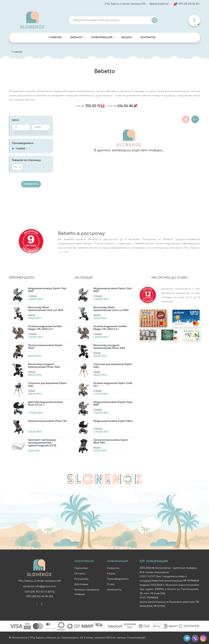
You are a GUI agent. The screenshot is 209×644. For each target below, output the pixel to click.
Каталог (76, 37)
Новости (113, 568)
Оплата (80, 574)
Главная (55, 37)
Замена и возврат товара (87, 592)
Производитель (23, 143)
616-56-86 (120, 106)
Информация (102, 37)
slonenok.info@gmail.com (39, 586)
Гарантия (81, 568)
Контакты (148, 37)
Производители (118, 579)
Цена (15, 120)
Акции (126, 37)
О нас (111, 584)
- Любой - (21, 149)
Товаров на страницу (26, 160)
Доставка (81, 584)
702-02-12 (88, 106)
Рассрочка (81, 579)
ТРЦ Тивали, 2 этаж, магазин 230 (125, 4)
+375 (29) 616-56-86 (186, 4)
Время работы (159, 4)
